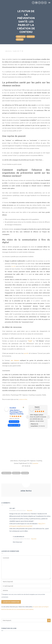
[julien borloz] (26, 444)
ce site (14, 266)
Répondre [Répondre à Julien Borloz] (34, 539)
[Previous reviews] (28, 417)
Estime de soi (31, 37)
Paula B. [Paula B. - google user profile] (37, 407)
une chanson (15, 360)
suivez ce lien (23, 399)
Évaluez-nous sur (13, 425)
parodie (26, 353)
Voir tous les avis (14, 421)
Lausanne (35, 463)
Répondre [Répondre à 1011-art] (30, 510)
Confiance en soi (21, 37)
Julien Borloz (8, 51)
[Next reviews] (48, 417)
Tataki (30, 341)
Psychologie (20, 39)
